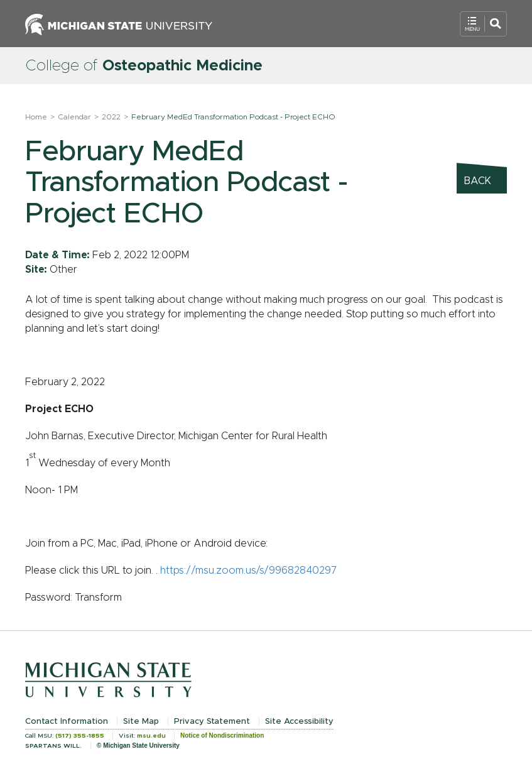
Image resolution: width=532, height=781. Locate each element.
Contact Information (67, 722)
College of (144, 66)
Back (478, 181)
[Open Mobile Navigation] (483, 24)
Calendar (74, 117)
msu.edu (151, 736)
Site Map (141, 722)
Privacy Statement (212, 722)
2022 (111, 117)
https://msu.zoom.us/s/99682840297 (248, 571)
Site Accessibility (299, 722)
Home (36, 117)
